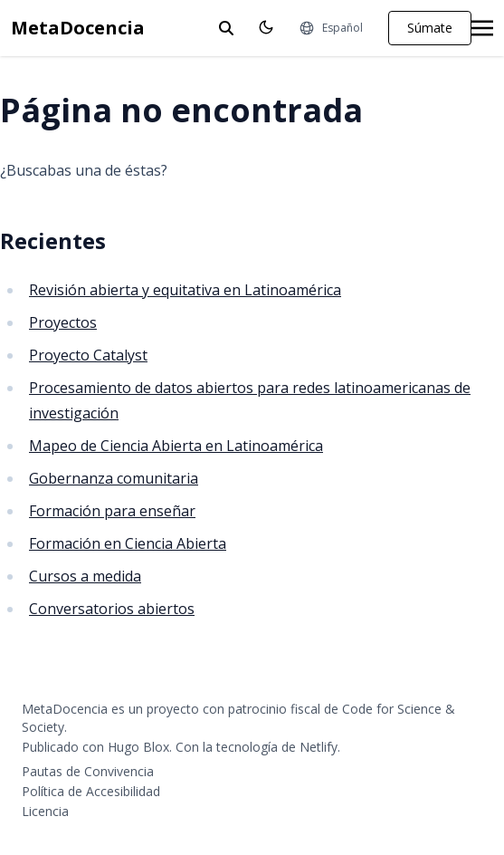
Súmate (430, 28)
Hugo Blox (138, 747)
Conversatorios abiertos (112, 609)
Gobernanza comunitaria (114, 478)
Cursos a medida (85, 576)
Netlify (319, 747)
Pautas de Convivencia (88, 771)
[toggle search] (226, 28)
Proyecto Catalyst (88, 355)
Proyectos (63, 322)
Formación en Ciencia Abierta (128, 543)
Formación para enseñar (112, 511)
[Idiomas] (331, 28)
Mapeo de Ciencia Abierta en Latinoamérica (176, 446)
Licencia (45, 811)
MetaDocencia (78, 28)
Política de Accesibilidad (91, 791)
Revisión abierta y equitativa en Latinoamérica (185, 290)
